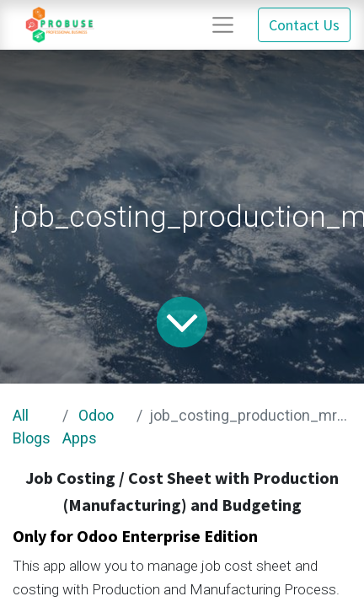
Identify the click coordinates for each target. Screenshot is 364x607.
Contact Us (304, 25)
